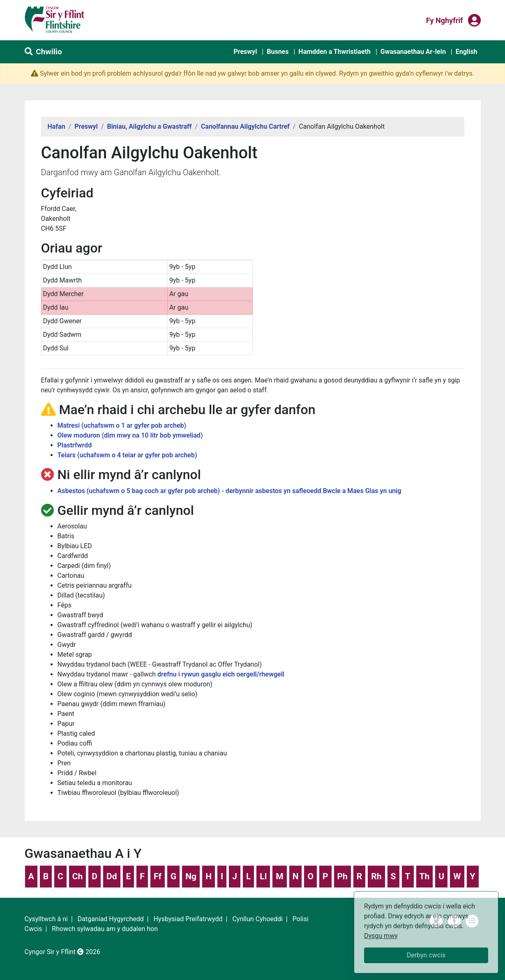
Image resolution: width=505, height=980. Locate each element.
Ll (263, 876)
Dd (112, 876)
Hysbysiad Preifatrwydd (188, 919)
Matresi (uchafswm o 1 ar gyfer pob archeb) (122, 425)
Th (425, 876)
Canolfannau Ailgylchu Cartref (245, 126)
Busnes (278, 52)
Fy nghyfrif (445, 20)
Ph (342, 876)
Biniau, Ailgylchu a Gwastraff (149, 126)
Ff (158, 876)
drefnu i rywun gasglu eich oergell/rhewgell (221, 674)
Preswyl (245, 52)
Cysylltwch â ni (46, 919)
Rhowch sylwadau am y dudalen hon (105, 929)
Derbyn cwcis (426, 955)
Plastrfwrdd (75, 445)
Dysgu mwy (381, 936)
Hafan (56, 126)
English (467, 52)
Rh (376, 876)
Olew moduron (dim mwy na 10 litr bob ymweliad (129, 435)
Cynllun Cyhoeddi (257, 919)
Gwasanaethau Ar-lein (413, 52)
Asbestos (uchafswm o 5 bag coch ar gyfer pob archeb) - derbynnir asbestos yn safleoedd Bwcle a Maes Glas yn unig (229, 491)
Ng (191, 876)
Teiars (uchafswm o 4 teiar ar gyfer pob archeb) (127, 455)
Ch (78, 876)
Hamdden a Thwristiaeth (334, 52)
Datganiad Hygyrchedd (111, 919)
